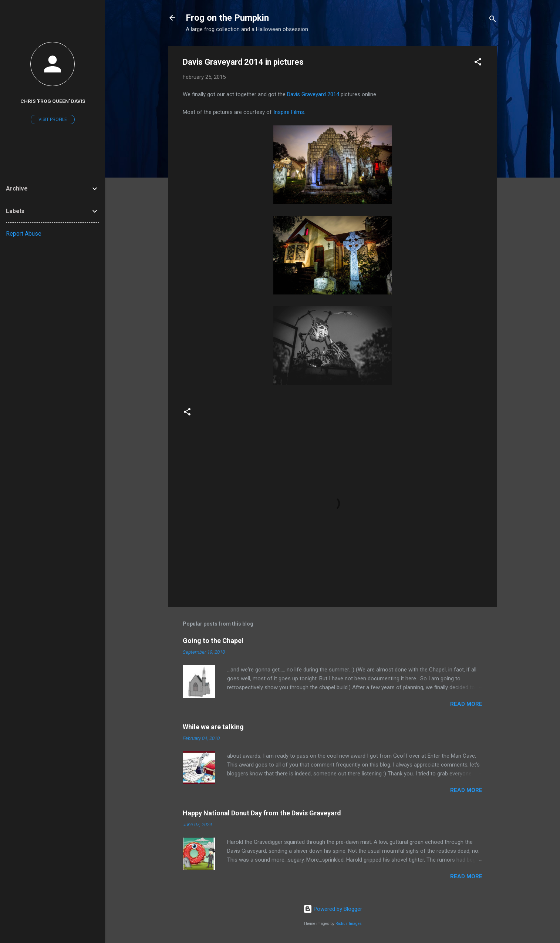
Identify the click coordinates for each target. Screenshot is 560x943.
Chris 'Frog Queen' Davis (53, 101)
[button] (478, 63)
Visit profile (53, 119)
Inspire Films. (289, 112)
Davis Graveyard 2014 (313, 94)
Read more (466, 704)
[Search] (493, 20)
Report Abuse (24, 234)
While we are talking (213, 727)
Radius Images (349, 924)
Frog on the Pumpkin (227, 18)
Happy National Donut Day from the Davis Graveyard (262, 813)
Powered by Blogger (333, 909)
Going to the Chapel (213, 641)
